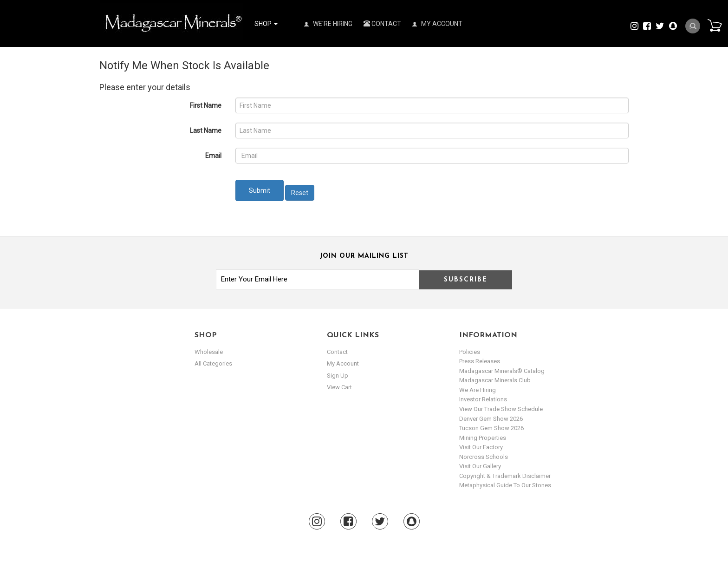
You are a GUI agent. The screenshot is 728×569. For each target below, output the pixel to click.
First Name (206, 105)
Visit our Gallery (480, 466)
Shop (266, 24)
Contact (382, 24)
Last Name (206, 131)
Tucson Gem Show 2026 (491, 428)
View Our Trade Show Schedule (501, 409)
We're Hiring (328, 24)
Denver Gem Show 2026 (491, 419)
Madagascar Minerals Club (495, 380)
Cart (715, 25)
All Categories (213, 363)
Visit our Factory (481, 447)
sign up (338, 376)
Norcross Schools (484, 457)
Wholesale (209, 352)
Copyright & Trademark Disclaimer (505, 476)
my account (343, 363)
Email (213, 156)
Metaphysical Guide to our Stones (505, 485)
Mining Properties (483, 438)
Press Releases (480, 361)
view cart (339, 387)
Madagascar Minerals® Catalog (502, 371)
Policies (470, 352)
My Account (437, 24)
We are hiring (478, 390)
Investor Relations (483, 399)
